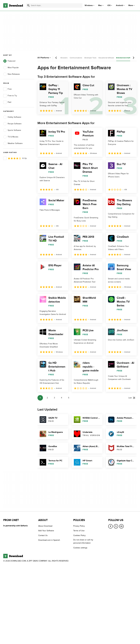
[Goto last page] (132, 398)
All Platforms (44, 58)
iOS (109, 5)
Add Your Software (46, 531)
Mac (100, 5)
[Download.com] (13, 5)
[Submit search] (28, 5)
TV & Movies (11, 137)
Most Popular (11, 68)
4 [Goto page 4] (62, 398)
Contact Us (43, 535)
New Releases (12, 74)
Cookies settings (80, 548)
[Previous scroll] (56, 58)
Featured (9, 61)
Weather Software (13, 143)
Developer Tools (90, 58)
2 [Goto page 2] (47, 398)
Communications (76, 58)
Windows (89, 5)
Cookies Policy (79, 535)
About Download (45, 526)
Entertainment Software (125, 58)
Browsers (64, 58)
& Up (15, 158)
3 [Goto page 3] (54, 398)
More (132, 5)
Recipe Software (12, 124)
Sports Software (12, 130)
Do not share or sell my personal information (83, 541)
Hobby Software (12, 117)
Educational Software (106, 58)
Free (7, 89)
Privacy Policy (79, 526)
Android (119, 5)
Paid (7, 102)
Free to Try (10, 96)
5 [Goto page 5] (69, 398)
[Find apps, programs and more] (54, 5)
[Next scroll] (133, 58)
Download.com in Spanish (49, 540)
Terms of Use (79, 531)
